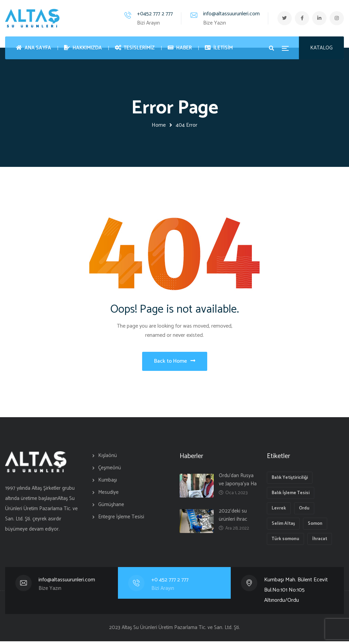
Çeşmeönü (110, 470)
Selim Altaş (283, 526)
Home (159, 125)
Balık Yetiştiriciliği (290, 480)
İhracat (320, 542)
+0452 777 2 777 (151, 14)
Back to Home (175, 363)
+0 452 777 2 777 (170, 583)
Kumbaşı (108, 483)
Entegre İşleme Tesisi (121, 520)
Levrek (279, 511)
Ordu (304, 511)
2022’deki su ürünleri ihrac (233, 518)
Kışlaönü (108, 458)
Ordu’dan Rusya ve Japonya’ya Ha (238, 482)
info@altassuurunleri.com (227, 14)
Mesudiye (108, 495)
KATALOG (321, 48)
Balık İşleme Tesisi (291, 496)
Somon (315, 526)
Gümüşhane (111, 507)
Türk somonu (285, 542)
